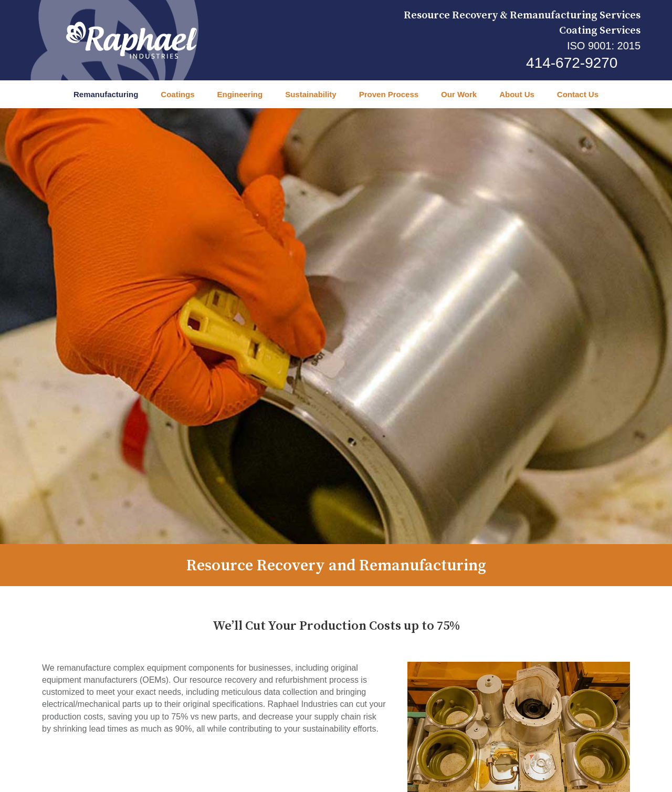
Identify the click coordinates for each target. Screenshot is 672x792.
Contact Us (578, 94)
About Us (517, 94)
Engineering (240, 94)
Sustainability (311, 94)
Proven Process (389, 94)
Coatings (177, 94)
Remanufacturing (106, 94)
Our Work (459, 94)
